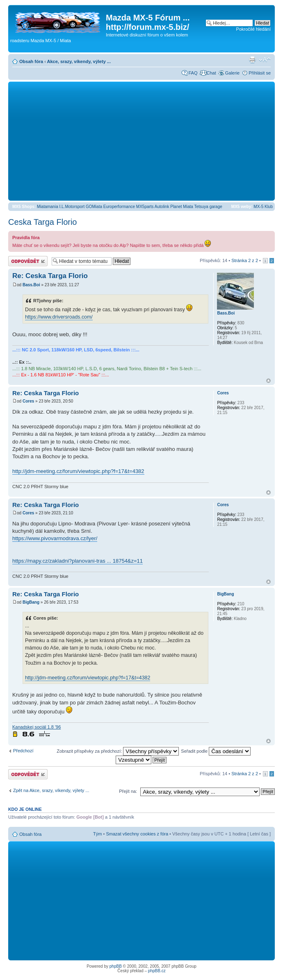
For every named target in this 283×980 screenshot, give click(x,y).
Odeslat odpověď (28, 261)
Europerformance (119, 207)
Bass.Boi (31, 285)
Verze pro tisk (252, 60)
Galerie (232, 73)
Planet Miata (182, 207)
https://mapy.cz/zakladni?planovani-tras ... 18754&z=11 (78, 561)
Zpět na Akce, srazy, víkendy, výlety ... (51, 790)
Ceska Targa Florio (42, 222)
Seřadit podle (216, 751)
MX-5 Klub (263, 207)
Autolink (162, 207)
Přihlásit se (260, 73)
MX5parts (145, 207)
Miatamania (48, 207)
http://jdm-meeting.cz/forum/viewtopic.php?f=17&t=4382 (78, 471)
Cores (28, 401)
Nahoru (268, 381)
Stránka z (245, 260)
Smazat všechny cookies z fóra (137, 834)
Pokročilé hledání (253, 29)
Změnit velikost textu (265, 60)
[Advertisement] (141, 141)
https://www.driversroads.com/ (59, 317)
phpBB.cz (157, 971)
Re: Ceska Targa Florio (50, 276)
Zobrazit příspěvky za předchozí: (118, 751)
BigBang (31, 602)
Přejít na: (128, 791)
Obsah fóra (31, 61)
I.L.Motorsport (72, 207)
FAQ (193, 73)
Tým (97, 834)
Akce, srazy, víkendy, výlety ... (79, 61)
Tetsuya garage (208, 207)
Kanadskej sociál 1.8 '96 (37, 727)
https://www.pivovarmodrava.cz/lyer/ (55, 538)
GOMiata (94, 207)
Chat (211, 73)
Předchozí (23, 751)
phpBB (116, 966)
